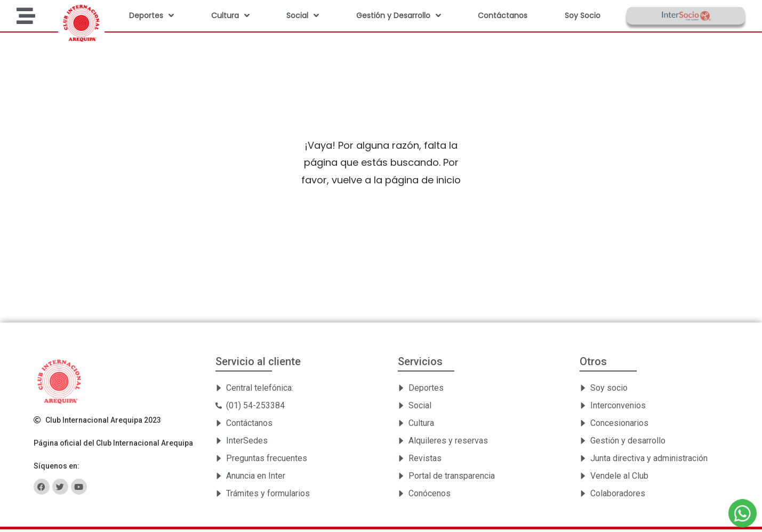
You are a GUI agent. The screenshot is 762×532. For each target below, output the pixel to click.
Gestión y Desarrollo (399, 15)
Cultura (230, 15)
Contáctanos (503, 15)
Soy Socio (583, 15)
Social (303, 15)
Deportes (151, 15)
